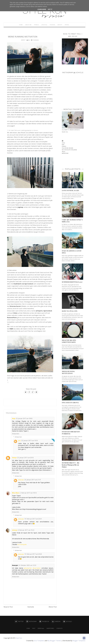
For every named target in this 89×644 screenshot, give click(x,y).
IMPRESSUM (65, 154)
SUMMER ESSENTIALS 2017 (72, 282)
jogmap (20, 208)
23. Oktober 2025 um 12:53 (27, 566)
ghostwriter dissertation (32, 568)
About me (27, 25)
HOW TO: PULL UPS (70, 311)
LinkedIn (56, 622)
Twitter (19, 622)
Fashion (53, 25)
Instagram (31, 622)
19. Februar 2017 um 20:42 (33, 554)
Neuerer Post (8, 607)
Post (34, 629)
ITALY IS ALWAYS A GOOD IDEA (72, 252)
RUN (63, 145)
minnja (15, 530)
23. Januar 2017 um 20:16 (25, 458)
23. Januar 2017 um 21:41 (33, 480)
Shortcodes (50, 629)
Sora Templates (39, 641)
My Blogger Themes (54, 641)
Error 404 (41, 629)
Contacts (59, 629)
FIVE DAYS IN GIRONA (70, 403)
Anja (14, 419)
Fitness (36, 25)
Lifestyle (44, 25)
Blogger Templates (79, 641)
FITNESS (64, 147)
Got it (50, 9)
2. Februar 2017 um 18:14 (28, 493)
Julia (19, 441)
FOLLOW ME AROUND (68, 148)
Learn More (42, 9)
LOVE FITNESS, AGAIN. (71, 191)
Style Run (19, 638)
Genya (14, 458)
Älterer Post (53, 607)
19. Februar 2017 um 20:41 (33, 519)
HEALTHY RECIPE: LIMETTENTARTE (69, 342)
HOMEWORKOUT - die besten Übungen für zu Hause (71, 465)
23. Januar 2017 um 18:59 (24, 419)
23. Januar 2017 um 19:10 (29, 441)
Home (19, 25)
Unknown (21, 480)
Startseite (31, 607)
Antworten (16, 434)
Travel (68, 25)
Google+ (67, 622)
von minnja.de (22, 545)
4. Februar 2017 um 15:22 (26, 530)
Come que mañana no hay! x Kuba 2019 (72, 221)
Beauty (61, 25)
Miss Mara (16, 493)
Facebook (44, 622)
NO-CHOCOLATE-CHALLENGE (69, 150)
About (63, 152)
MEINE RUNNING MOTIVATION (68, 373)
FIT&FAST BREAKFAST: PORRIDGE (71, 433)
